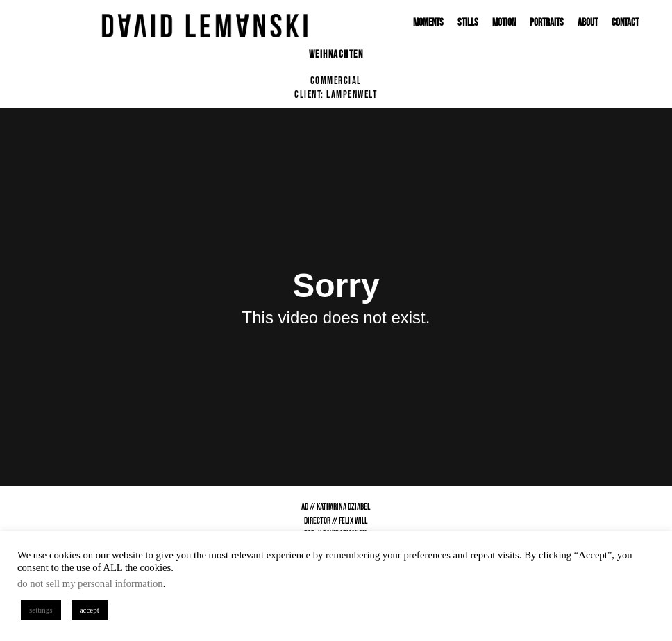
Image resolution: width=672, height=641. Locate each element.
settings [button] (41, 610)
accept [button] (90, 610)
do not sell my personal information (90, 583)
